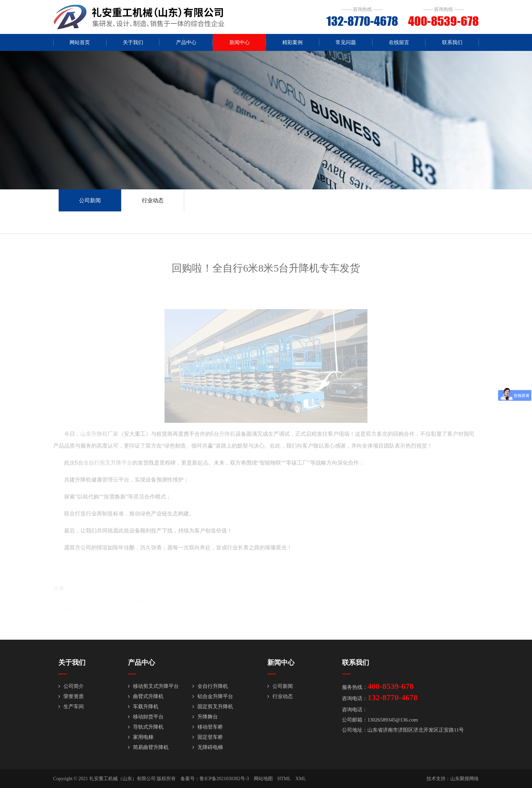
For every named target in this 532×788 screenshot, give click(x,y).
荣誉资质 (71, 696)
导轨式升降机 (146, 727)
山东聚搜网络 (464, 779)
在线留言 (399, 42)
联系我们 (452, 42)
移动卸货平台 (146, 717)
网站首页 (80, 42)
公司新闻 (90, 200)
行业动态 (153, 200)
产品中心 (186, 42)
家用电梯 (141, 737)
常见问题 (346, 42)
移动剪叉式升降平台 (153, 686)
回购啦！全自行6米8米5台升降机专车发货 (433, 222)
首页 (413, 200)
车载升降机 (143, 707)
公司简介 (71, 686)
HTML (284, 779)
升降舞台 (205, 717)
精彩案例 (292, 42)
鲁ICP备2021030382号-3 (224, 779)
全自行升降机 (210, 686)
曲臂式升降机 (146, 696)
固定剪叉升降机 (213, 707)
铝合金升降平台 (213, 696)
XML (301, 779)
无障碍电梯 (208, 747)
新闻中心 (240, 42)
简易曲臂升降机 (148, 747)
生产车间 (71, 707)
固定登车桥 (208, 737)
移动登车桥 (208, 727)
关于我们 (133, 42)
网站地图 (263, 779)
